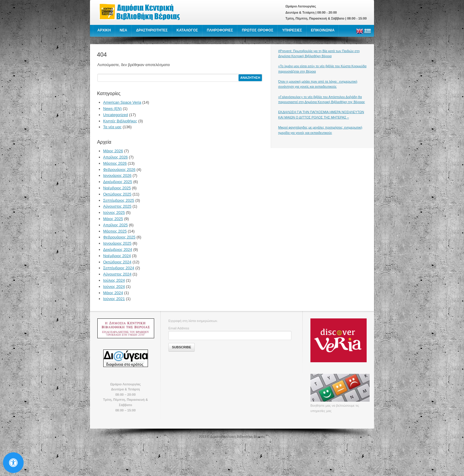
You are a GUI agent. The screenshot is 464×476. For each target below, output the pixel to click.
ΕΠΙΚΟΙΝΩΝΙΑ (323, 30)
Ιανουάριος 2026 (117, 176)
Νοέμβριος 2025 (117, 188)
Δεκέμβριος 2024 (118, 250)
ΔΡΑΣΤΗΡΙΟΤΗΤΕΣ (152, 30)
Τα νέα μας (112, 127)
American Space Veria (122, 102)
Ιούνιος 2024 (114, 287)
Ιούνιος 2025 (114, 213)
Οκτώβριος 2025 (117, 194)
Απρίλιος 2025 (116, 225)
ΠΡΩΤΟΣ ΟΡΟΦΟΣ (257, 30)
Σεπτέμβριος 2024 (119, 268)
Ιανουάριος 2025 (117, 243)
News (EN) (113, 109)
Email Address (179, 328)
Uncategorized (116, 115)
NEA (123, 30)
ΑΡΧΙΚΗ (104, 30)
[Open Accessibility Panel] (13, 463)
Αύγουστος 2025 (117, 206)
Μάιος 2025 (113, 219)
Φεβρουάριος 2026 (119, 170)
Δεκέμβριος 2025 (118, 182)
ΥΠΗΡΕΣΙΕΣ (292, 30)
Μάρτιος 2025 (115, 231)
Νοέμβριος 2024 (117, 256)
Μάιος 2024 (113, 293)
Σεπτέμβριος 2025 (119, 200)
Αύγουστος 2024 (117, 274)
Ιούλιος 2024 (114, 280)
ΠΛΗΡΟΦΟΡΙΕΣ (220, 30)
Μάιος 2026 (113, 151)
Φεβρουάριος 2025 (119, 237)
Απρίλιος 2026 (116, 157)
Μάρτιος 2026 (115, 163)
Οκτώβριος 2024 (117, 262)
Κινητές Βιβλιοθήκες (120, 121)
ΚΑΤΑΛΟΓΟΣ (187, 30)
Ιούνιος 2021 (114, 299)
